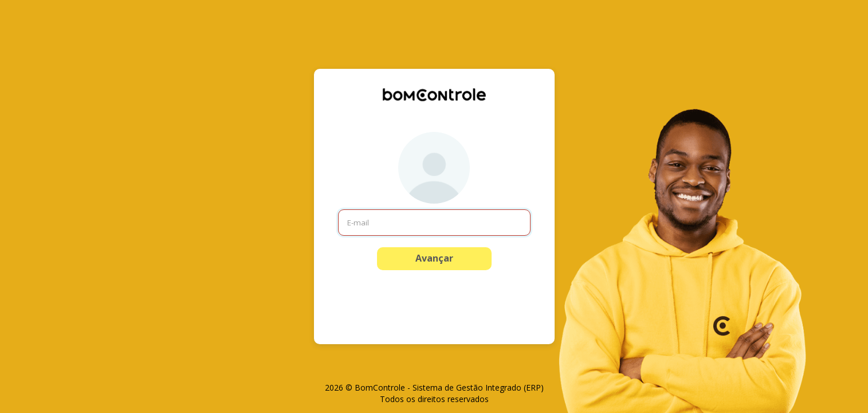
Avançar (434, 258)
